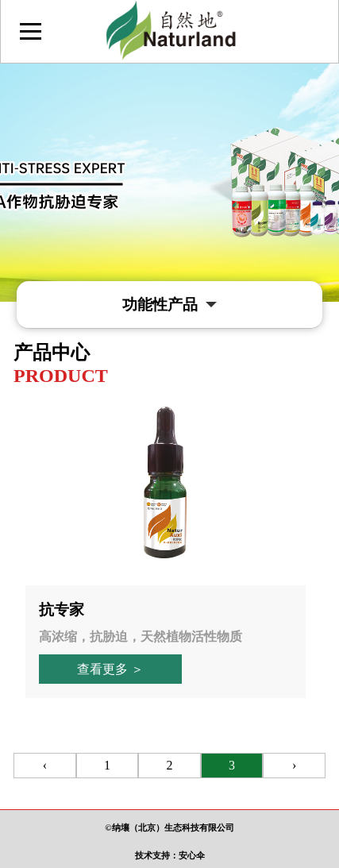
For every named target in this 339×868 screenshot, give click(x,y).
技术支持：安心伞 (170, 855)
